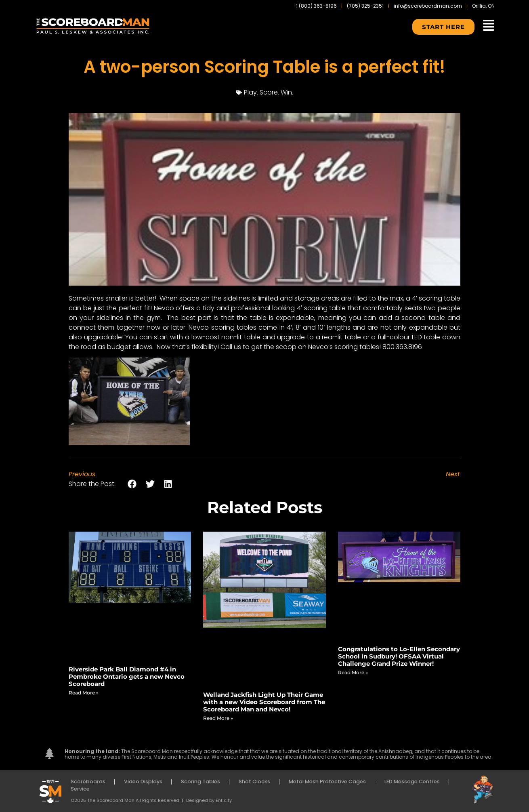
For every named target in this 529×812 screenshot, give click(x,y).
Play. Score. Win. (269, 92)
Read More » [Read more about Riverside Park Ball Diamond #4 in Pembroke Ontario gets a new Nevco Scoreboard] (84, 693)
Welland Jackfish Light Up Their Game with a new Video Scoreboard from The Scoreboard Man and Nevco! (264, 702)
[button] (132, 484)
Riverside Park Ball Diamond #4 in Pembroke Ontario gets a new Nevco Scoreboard (127, 676)
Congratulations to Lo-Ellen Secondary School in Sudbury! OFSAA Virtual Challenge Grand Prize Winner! (399, 656)
